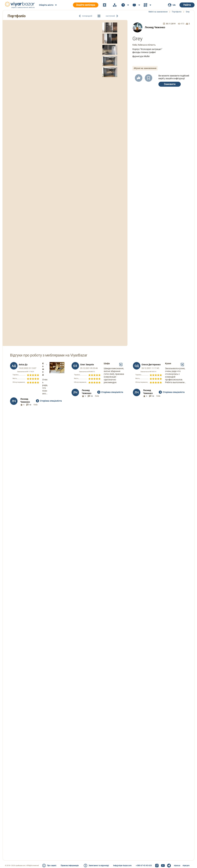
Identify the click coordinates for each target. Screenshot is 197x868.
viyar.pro (186, 866)
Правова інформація (70, 866)
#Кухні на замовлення (145, 68)
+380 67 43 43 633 (144, 866)
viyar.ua (177, 866)
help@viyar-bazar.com (122, 866)
